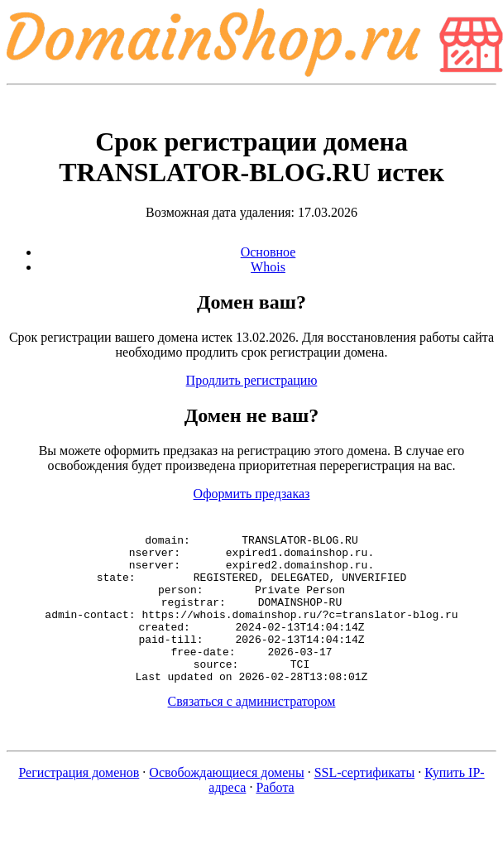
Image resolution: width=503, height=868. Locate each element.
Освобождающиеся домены (226, 802)
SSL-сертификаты (365, 802)
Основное (268, 252)
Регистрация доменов (79, 802)
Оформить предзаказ (252, 494)
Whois (268, 267)
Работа (275, 817)
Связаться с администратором (252, 731)
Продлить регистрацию (252, 380)
